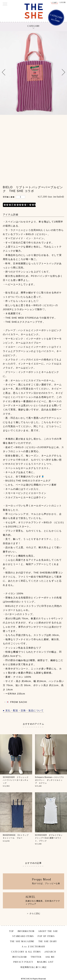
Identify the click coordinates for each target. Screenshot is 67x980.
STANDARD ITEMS (23, 936)
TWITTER (36, 957)
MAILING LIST (45, 962)
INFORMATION (26, 931)
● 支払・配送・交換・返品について (23, 710)
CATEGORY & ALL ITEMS (26, 952)
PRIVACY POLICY (23, 962)
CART (55, 3)
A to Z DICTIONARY (34, 947)
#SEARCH (50, 952)
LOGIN (63, 2)
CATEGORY (33, 26)
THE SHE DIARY (48, 941)
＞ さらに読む (33, 913)
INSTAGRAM (20, 957)
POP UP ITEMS (46, 936)
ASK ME (50, 957)
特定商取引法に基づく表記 (33, 967)
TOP (11, 931)
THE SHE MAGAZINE (22, 941)
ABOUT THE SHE (48, 931)
